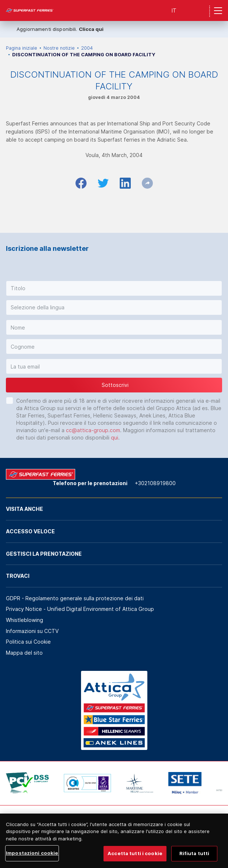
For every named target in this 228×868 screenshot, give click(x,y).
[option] (27, 783)
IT (174, 10)
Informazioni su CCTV (32, 631)
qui (115, 437)
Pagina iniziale (22, 48)
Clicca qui (91, 29)
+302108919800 (155, 483)
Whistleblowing (24, 620)
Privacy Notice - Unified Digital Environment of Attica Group (80, 609)
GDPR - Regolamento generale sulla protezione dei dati (75, 598)
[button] (114, 288)
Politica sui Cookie (28, 642)
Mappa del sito (24, 653)
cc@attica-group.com (93, 430)
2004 (87, 48)
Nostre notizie (59, 48)
